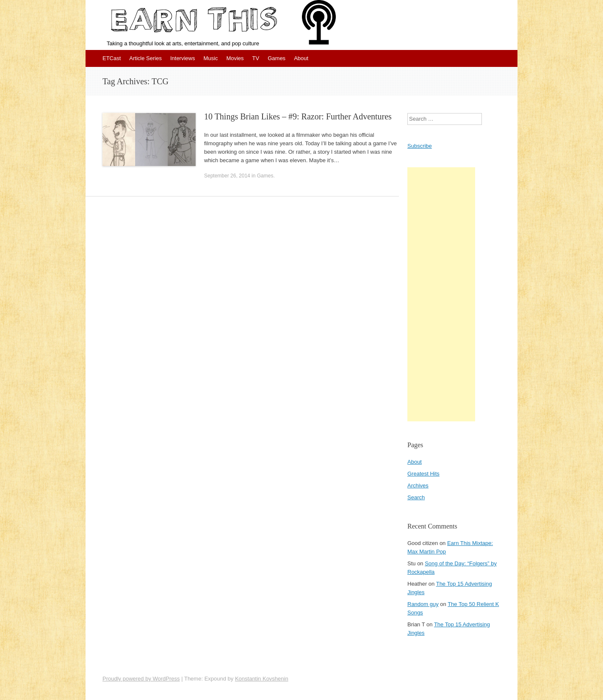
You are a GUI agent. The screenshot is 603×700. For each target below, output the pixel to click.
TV (256, 58)
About (301, 58)
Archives (418, 486)
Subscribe (420, 146)
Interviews (183, 58)
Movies (235, 58)
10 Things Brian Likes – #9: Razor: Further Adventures (298, 116)
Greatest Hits (423, 474)
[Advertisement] (441, 294)
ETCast (112, 58)
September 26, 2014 (227, 176)
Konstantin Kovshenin (262, 679)
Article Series (145, 58)
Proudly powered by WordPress (141, 679)
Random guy (423, 604)
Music (210, 58)
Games (277, 58)
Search (416, 497)
